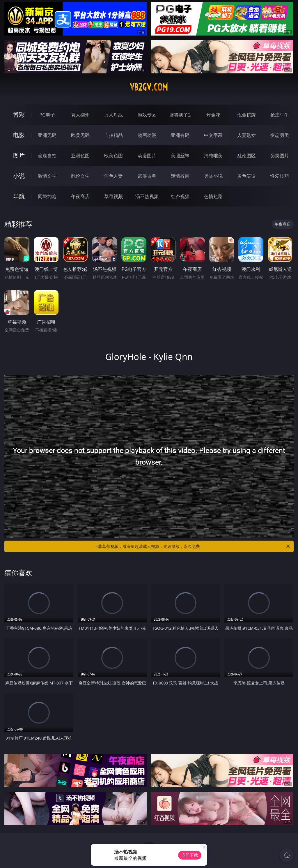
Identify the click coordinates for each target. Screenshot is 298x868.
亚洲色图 (80, 156)
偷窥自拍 (47, 156)
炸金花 (213, 115)
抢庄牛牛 (280, 115)
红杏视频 (180, 196)
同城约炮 (47, 196)
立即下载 (190, 855)
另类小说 (213, 176)
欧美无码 (80, 135)
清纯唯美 (213, 156)
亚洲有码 (180, 135)
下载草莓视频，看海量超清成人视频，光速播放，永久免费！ (192, 546)
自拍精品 (113, 135)
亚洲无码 (47, 135)
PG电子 (47, 115)
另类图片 (280, 156)
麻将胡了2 (180, 115)
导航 (19, 196)
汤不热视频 (147, 196)
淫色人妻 (113, 176)
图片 (19, 155)
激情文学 (47, 176)
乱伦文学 (80, 176)
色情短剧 (213, 196)
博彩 (19, 115)
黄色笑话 (246, 176)
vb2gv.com (149, 87)
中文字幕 (213, 135)
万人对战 (113, 115)
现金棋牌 (246, 115)
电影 (19, 135)
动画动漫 (147, 135)
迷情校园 (180, 176)
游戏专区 (147, 115)
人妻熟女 (246, 135)
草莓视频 (113, 196)
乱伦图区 (246, 156)
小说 (19, 176)
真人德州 (80, 115)
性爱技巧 (280, 176)
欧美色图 (113, 156)
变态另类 (280, 135)
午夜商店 (80, 196)
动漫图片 (147, 156)
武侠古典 (147, 176)
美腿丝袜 (180, 156)
